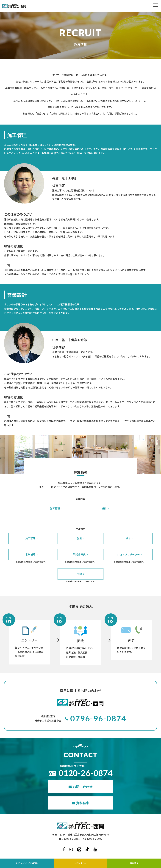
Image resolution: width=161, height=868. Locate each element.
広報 (79, 574)
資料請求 (83, 803)
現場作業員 (79, 554)
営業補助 (30, 554)
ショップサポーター (128, 554)
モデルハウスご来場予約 (27, 863)
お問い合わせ (83, 786)
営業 (79, 538)
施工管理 (55, 508)
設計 (104, 508)
